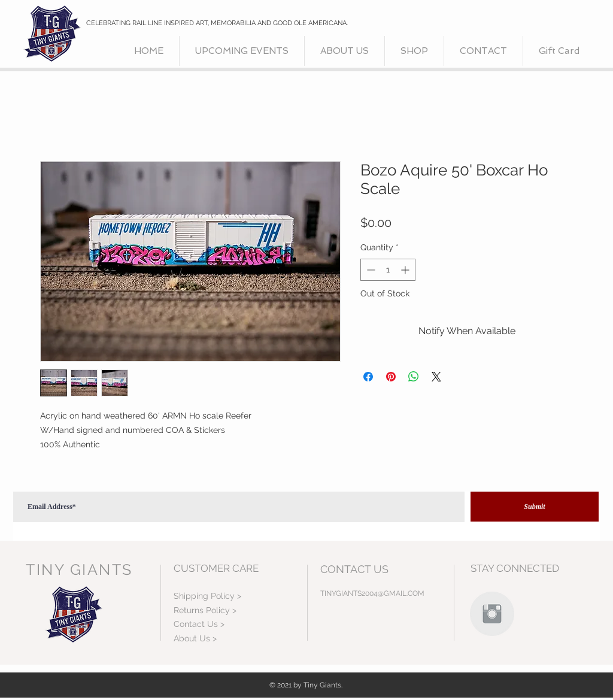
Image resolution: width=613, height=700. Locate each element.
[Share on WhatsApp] (414, 377)
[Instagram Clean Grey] (492, 614)
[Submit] (535, 507)
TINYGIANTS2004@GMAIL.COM (372, 593)
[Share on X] (436, 377)
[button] (414, 51)
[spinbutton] (388, 270)
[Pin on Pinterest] (391, 377)
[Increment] (406, 270)
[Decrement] (370, 270)
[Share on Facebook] (368, 377)
